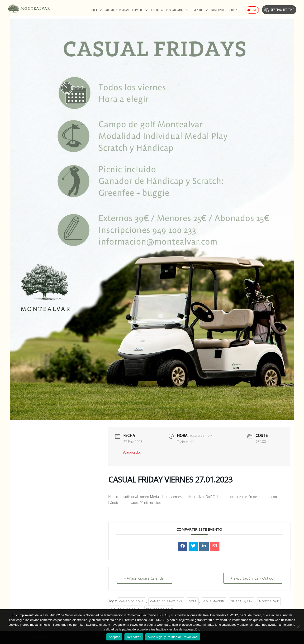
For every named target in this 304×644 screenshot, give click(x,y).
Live (254, 10)
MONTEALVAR (269, 601)
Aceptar (114, 637)
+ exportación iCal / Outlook (253, 578)
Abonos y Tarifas (117, 10)
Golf (95, 10)
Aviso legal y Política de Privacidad (173, 637)
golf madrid (214, 601)
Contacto (236, 10)
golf (193, 601)
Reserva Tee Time (282, 10)
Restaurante (175, 10)
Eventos (198, 10)
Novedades (219, 10)
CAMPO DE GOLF (132, 601)
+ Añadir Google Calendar (144, 578)
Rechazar (134, 637)
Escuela (157, 10)
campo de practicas (166, 601)
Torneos (138, 10)
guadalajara (242, 601)
